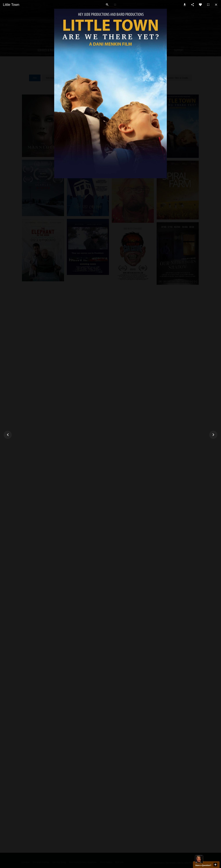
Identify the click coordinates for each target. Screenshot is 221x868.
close (215, 865)
